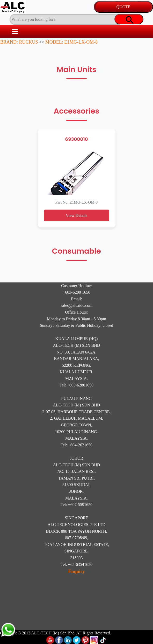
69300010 (76, 139)
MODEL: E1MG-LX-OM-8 (71, 42)
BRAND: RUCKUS (19, 42)
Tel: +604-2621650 (76, 445)
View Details (76, 215)
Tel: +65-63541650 (76, 565)
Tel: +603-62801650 (76, 385)
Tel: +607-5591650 (76, 505)
